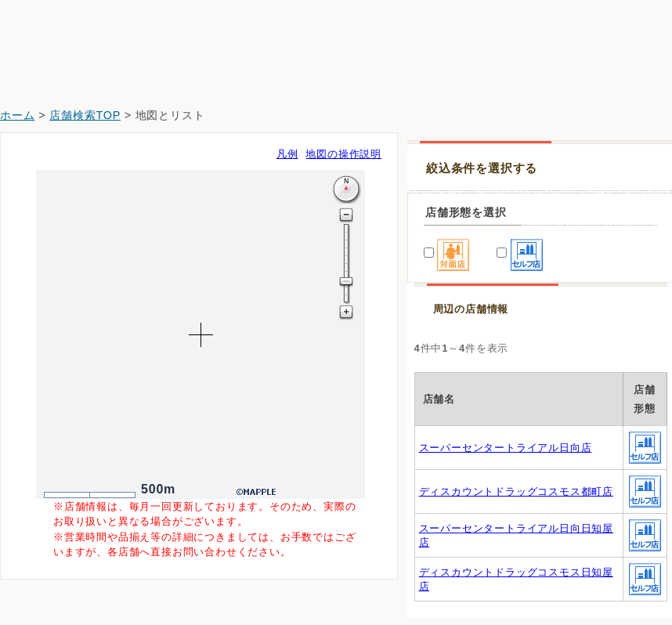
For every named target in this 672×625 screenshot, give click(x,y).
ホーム (17, 115)
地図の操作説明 (343, 154)
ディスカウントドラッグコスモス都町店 (516, 491)
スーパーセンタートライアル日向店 (506, 448)
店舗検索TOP (85, 115)
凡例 (287, 154)
